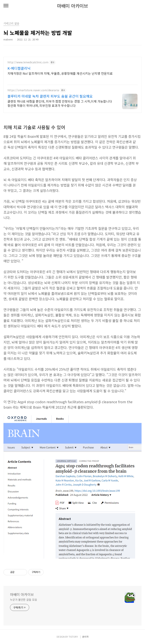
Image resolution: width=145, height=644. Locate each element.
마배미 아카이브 (72, 6)
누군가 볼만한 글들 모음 (24, 600)
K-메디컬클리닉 (19, 68)
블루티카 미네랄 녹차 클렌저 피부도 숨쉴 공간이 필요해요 (50, 96)
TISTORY (73, 637)
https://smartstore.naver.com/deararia (33, 90)
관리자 (85, 637)
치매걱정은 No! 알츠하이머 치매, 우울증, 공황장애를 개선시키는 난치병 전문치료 (60, 73)
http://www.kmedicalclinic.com (28, 62)
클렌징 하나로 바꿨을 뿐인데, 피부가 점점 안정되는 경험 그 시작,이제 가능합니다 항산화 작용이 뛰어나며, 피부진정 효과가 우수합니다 (60, 103)
